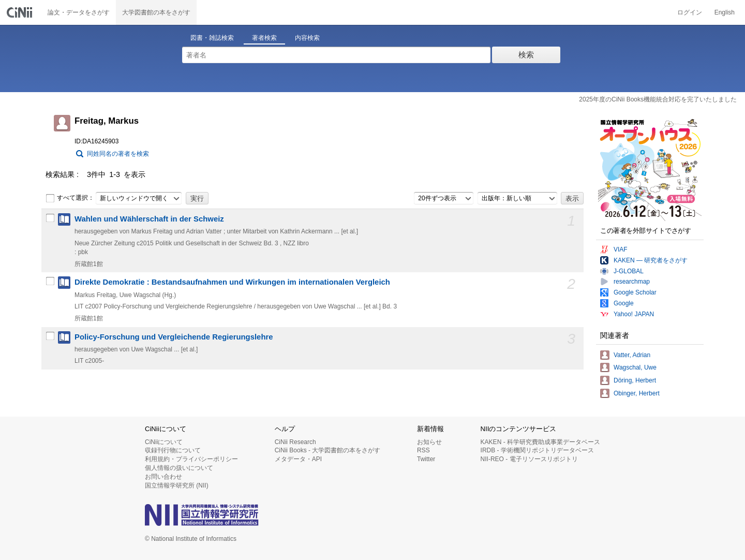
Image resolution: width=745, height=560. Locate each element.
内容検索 (307, 38)
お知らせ (429, 442)
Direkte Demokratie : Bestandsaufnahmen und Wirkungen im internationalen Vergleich (232, 282)
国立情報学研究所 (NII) (177, 485)
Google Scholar (635, 292)
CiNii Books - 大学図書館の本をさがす (328, 450)
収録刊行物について (173, 450)
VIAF (621, 249)
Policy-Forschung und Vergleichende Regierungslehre (174, 337)
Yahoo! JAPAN (634, 314)
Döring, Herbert (635, 380)
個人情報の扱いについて (179, 468)
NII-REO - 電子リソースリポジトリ (529, 459)
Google (624, 303)
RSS (423, 450)
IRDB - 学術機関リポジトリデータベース (537, 450)
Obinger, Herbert (637, 393)
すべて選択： (70, 198)
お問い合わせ (163, 477)
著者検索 (264, 38)
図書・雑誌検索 (212, 38)
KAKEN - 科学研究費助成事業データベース (540, 442)
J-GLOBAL (629, 271)
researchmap (632, 282)
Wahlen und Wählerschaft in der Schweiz (149, 219)
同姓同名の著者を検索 (118, 154)
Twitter (426, 459)
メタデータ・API (298, 459)
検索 (526, 55)
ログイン (690, 12)
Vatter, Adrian (632, 355)
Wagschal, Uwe (635, 367)
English (725, 12)
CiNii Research (295, 442)
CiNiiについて (164, 442)
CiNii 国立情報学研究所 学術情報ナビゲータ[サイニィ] (21, 12)
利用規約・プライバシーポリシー (191, 459)
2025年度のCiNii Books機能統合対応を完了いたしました (658, 99)
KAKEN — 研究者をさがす (651, 260)
